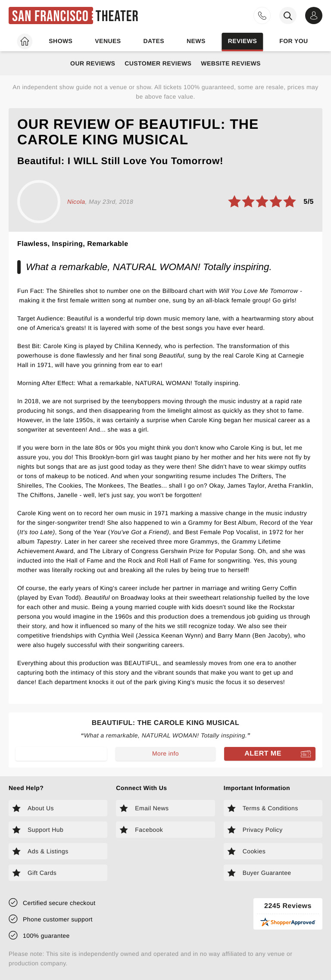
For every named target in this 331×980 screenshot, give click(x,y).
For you (294, 41)
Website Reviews (231, 63)
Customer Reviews (158, 63)
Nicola (76, 202)
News (196, 41)
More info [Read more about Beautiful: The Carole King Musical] (165, 753)
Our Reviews (93, 63)
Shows (61, 41)
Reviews (243, 41)
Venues (108, 41)
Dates (154, 41)
